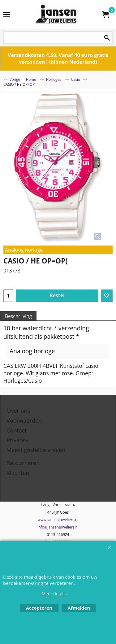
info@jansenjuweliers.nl (58, 527)
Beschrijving (18, 316)
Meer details (54, 594)
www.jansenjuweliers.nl (58, 520)
